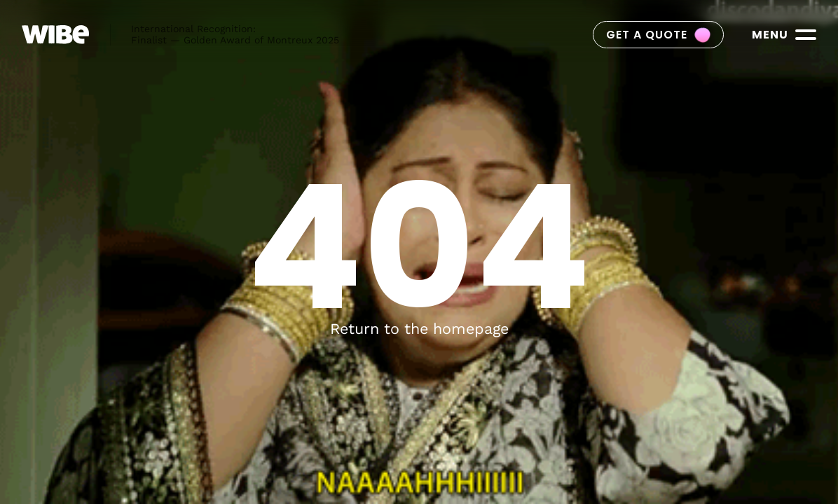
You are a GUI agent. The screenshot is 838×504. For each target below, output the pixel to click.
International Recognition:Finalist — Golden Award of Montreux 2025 (235, 34)
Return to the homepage (419, 329)
